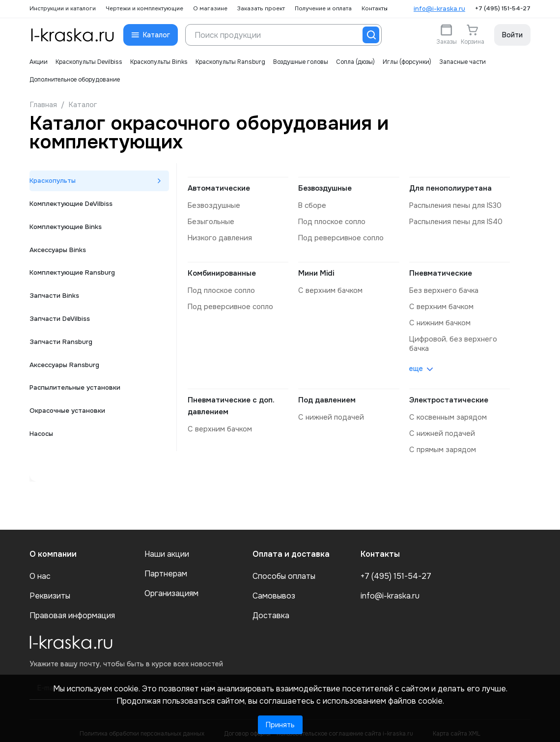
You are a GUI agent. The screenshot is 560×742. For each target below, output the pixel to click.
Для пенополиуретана (450, 188)
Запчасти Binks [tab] (55, 304)
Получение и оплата (323, 9)
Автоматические (219, 188)
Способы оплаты (284, 571)
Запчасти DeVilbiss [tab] (61, 329)
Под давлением (327, 396)
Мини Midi (316, 272)
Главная (43, 105)
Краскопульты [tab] (54, 181)
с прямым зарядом (442, 445)
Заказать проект (261, 9)
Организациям (171, 588)
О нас (40, 571)
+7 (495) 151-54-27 (503, 9)
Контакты (375, 9)
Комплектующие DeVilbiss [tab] (73, 206)
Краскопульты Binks (159, 62)
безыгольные (210, 221)
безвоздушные (213, 205)
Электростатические (449, 396)
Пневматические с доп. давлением (231, 402)
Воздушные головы (301, 62)
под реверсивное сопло (340, 237)
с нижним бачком (439, 320)
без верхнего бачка (442, 289)
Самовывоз (274, 591)
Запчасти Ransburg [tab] (62, 353)
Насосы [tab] (42, 452)
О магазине (210, 9)
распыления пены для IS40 (455, 221)
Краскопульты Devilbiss (89, 62)
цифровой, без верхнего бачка (451, 341)
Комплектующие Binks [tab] (67, 230)
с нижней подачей (330, 413)
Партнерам (166, 569)
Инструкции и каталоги (63, 9)
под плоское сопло (332, 221)
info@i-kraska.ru (439, 9)
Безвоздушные (325, 188)
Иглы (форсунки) (407, 62)
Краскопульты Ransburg (230, 62)
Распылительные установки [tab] (77, 402)
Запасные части (462, 62)
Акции (39, 62)
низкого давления (219, 237)
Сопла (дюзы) (355, 62)
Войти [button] (512, 35)
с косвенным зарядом (447, 413)
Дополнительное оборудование (75, 80)
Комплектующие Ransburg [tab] (74, 280)
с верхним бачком (329, 289)
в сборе (312, 205)
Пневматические (441, 272)
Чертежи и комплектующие (144, 9)
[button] (151, 35)
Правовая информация (72, 610)
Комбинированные (222, 272)
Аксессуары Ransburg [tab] (67, 378)
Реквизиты (50, 591)
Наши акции (167, 549)
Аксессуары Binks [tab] (60, 255)
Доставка (271, 610)
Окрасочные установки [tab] (69, 427)
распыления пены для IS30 (454, 205)
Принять (280, 725)
